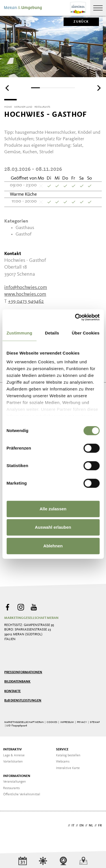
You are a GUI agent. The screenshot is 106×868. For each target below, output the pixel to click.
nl (91, 826)
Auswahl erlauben (53, 527)
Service (62, 750)
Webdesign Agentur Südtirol (11, 826)
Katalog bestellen (68, 755)
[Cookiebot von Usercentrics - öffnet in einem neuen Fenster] (75, 317)
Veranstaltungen (14, 782)
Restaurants (11, 788)
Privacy (82, 722)
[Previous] (8, 88)
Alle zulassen (53, 509)
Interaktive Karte (68, 768)
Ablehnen (53, 546)
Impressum (67, 722)
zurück (76, 22)
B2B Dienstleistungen (23, 701)
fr (100, 826)
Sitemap (95, 722)
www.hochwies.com (25, 294)
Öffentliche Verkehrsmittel (22, 794)
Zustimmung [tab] (19, 333)
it (73, 826)
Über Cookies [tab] (86, 333)
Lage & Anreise (14, 755)
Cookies (52, 722)
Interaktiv (12, 750)
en (82, 826)
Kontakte (12, 691)
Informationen (17, 776)
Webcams (63, 762)
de (64, 826)
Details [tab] (52, 333)
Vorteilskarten (13, 762)
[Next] (98, 88)
